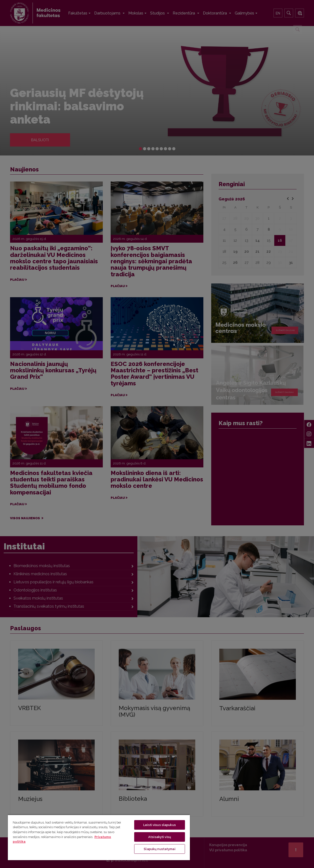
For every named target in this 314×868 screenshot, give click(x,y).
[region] (99, 837)
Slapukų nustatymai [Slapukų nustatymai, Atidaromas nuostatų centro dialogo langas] (159, 849)
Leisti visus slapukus (160, 825)
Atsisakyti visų (160, 837)
